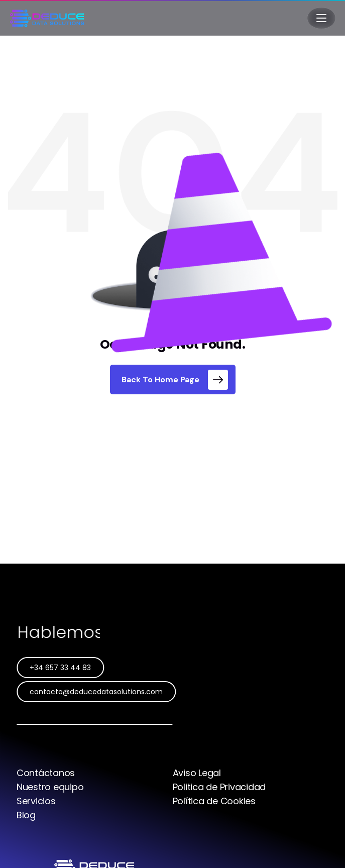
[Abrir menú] (321, 18)
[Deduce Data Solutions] (47, 18)
